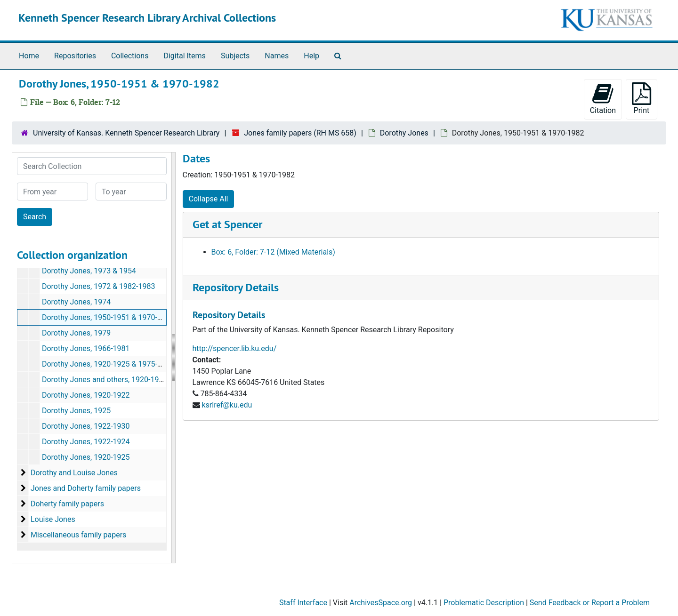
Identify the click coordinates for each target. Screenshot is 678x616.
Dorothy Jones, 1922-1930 (86, 426)
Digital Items (184, 56)
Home (29, 56)
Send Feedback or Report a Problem (590, 603)
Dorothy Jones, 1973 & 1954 (89, 271)
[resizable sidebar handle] (173, 358)
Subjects (235, 56)
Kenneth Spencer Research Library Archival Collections (147, 18)
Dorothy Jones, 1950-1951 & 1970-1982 (108, 317)
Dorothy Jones (404, 133)
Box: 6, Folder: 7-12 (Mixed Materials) (273, 252)
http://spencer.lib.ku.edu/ (235, 348)
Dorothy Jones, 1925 (76, 411)
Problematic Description (484, 603)
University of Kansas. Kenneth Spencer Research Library (126, 133)
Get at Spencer (227, 224)
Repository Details (236, 287)
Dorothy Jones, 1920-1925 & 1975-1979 (108, 364)
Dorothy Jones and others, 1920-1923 (105, 380)
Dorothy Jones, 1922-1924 (86, 442)
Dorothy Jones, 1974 (76, 302)
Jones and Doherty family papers (86, 488)
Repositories (75, 56)
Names (277, 56)
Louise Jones (53, 519)
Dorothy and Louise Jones (74, 473)
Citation (603, 99)
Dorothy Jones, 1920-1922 (86, 395)
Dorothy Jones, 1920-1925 (86, 457)
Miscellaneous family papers (78, 535)
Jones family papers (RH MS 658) (300, 133)
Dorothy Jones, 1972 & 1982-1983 (98, 286)
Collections (130, 56)
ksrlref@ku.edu (227, 405)
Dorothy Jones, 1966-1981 (86, 348)
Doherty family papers (67, 504)
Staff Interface (303, 603)
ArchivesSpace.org (381, 603)
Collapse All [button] (209, 199)
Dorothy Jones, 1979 (76, 333)
